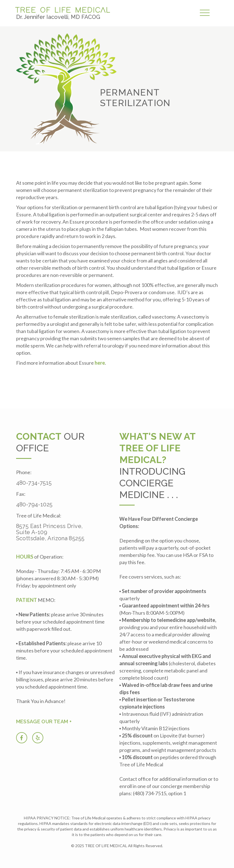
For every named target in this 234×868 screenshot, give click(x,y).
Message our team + (44, 721)
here (100, 363)
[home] (64, 13)
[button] (206, 13)
